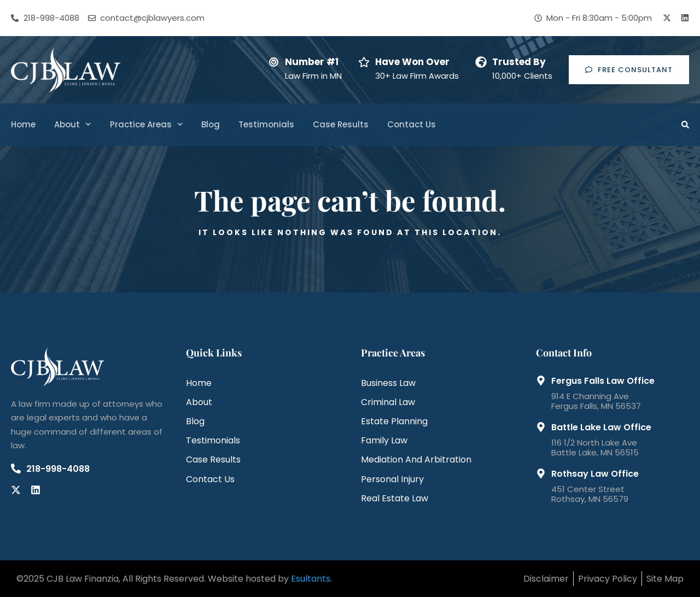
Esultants (311, 579)
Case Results (341, 124)
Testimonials (266, 124)
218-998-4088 (58, 469)
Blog (211, 124)
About (73, 124)
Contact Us (412, 124)
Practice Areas (147, 124)
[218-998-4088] (16, 469)
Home (23, 124)
